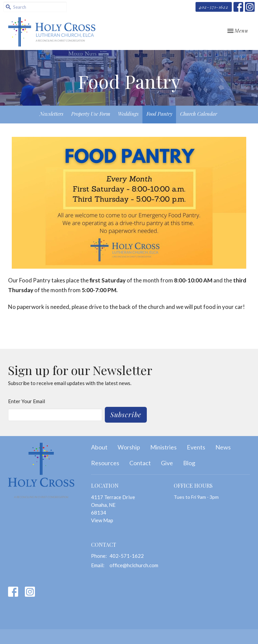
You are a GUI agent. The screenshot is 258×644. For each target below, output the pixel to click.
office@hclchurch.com (134, 565)
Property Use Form (91, 114)
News (223, 447)
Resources (105, 463)
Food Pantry (159, 114)
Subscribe (126, 414)
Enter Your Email (27, 401)
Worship (129, 447)
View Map (102, 520)
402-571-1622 (214, 7)
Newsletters (52, 114)
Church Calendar (199, 114)
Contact (140, 463)
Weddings (128, 114)
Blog (189, 463)
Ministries (163, 447)
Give (167, 463)
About (99, 447)
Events (196, 447)
